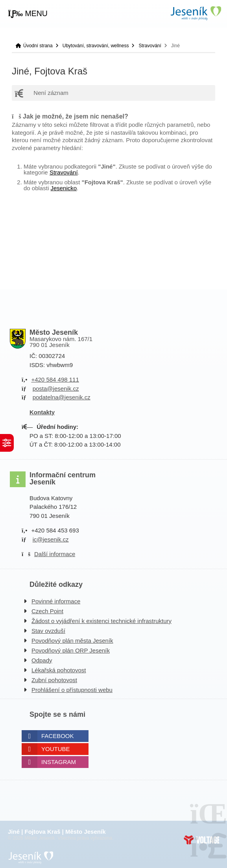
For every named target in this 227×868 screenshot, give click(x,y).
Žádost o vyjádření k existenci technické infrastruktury (102, 621)
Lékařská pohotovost (59, 670)
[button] (28, 14)
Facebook (58, 736)
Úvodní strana (196, 13)
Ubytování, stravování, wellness (96, 46)
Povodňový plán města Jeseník (72, 641)
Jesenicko (64, 188)
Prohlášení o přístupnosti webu (72, 690)
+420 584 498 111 (55, 379)
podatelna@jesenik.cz (62, 397)
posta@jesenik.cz (56, 389)
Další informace (55, 554)
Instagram (59, 762)
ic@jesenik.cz (51, 539)
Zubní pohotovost (54, 680)
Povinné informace (56, 601)
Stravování (150, 46)
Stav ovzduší (48, 631)
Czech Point (47, 611)
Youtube (56, 749)
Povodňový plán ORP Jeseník (71, 650)
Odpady (42, 660)
